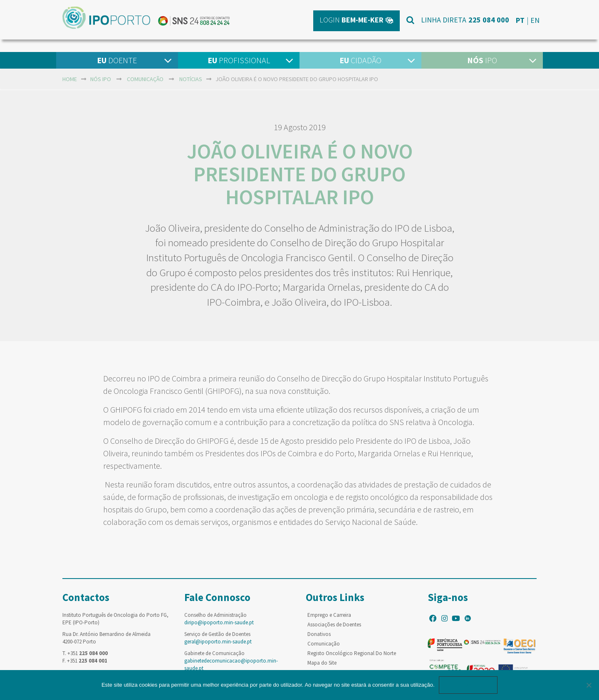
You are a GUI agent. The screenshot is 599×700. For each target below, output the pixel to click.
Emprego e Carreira (329, 615)
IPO (482, 60)
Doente (117, 60)
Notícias (191, 79)
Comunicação (145, 79)
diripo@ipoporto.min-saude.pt (219, 622)
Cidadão (360, 60)
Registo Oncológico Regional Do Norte (352, 653)
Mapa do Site (322, 663)
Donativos (319, 634)
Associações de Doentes (334, 625)
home (70, 79)
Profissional (239, 60)
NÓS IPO (101, 79)
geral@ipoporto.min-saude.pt (218, 642)
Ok (468, 685)
